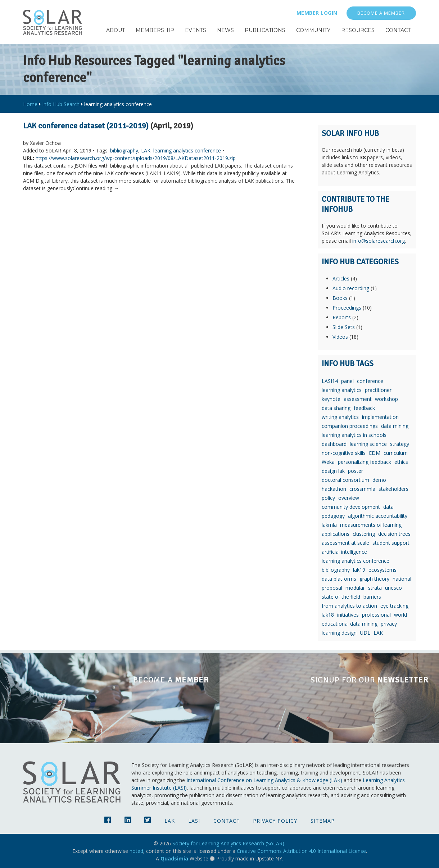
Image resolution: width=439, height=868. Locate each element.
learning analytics (342, 390)
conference (370, 381)
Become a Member (381, 13)
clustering (364, 534)
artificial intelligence (344, 552)
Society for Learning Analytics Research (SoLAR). (229, 843)
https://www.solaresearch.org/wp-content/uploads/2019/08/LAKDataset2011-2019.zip (136, 158)
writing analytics (340, 417)
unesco (393, 588)
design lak (333, 471)
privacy (389, 624)
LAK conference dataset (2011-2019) (86, 126)
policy (328, 498)
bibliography (124, 150)
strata (375, 588)
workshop (386, 399)
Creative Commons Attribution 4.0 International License (301, 851)
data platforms (339, 579)
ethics (401, 462)
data (388, 507)
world (400, 615)
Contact (227, 821)
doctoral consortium (345, 480)
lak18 (328, 615)
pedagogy (333, 516)
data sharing (336, 408)
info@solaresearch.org (379, 241)
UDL (365, 633)
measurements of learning (371, 525)
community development (351, 507)
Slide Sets (344, 327)
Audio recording (351, 288)
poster (356, 471)
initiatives (348, 615)
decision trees (394, 534)
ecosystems (383, 570)
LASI (194, 821)
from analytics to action (349, 606)
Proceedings (347, 308)
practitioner (378, 390)
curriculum (396, 453)
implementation (380, 417)
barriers (372, 597)
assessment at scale (345, 543)
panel (347, 381)
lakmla (329, 525)
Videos (340, 337)
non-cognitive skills (344, 453)
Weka (328, 462)
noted (136, 851)
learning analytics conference (187, 150)
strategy (400, 444)
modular (355, 588)
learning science (368, 444)
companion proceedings (350, 426)
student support (391, 543)
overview (349, 498)
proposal (332, 588)
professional (376, 615)
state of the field (341, 597)
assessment (358, 399)
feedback (364, 408)
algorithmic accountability (378, 516)
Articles (341, 278)
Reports (342, 317)
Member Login (317, 13)
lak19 (359, 570)
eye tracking (394, 606)
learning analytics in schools (354, 435)
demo (379, 480)
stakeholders (393, 489)
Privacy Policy (275, 821)
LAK (146, 150)
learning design (339, 633)
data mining (395, 426)
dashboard (334, 444)
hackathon (334, 489)
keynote (331, 399)
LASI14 (330, 381)
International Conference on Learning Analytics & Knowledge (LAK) (264, 780)
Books (340, 298)
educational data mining (350, 624)
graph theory (374, 579)
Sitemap (323, 821)
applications (336, 534)
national (402, 579)
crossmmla (362, 489)
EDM (375, 453)
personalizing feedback (365, 462)
